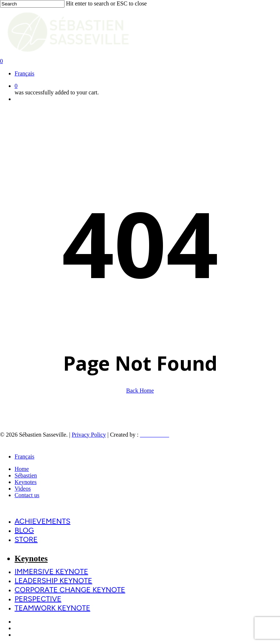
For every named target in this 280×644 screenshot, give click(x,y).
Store (26, 539)
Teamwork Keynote (52, 608)
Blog (24, 530)
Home (22, 469)
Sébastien (26, 475)
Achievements (42, 521)
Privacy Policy (89, 435)
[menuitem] (24, 73)
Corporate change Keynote (70, 590)
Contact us (27, 495)
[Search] (32, 4)
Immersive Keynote (51, 571)
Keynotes (26, 482)
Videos (23, 489)
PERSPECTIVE (38, 599)
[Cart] (140, 61)
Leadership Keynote (53, 581)
